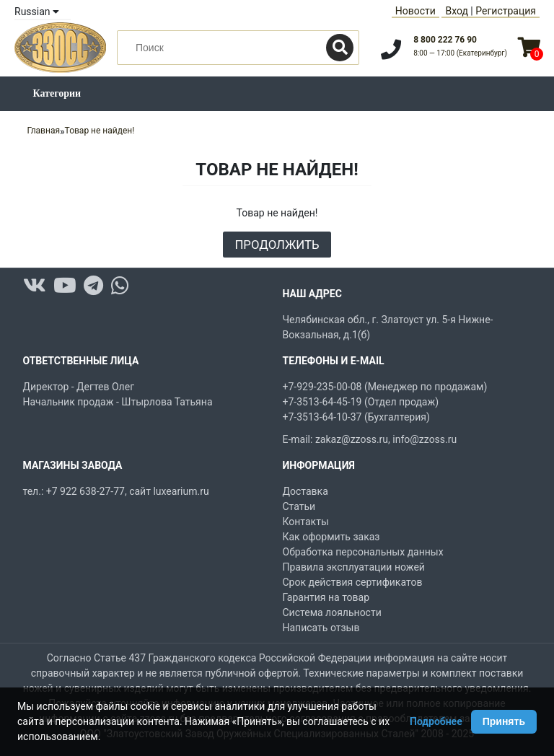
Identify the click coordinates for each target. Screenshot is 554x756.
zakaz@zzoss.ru (352, 439)
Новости (415, 11)
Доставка (305, 491)
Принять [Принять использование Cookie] (504, 721)
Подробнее (436, 721)
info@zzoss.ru (425, 439)
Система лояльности (332, 612)
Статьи (299, 506)
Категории (57, 93)
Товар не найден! (100, 131)
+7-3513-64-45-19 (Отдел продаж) (361, 402)
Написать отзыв (321, 628)
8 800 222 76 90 (445, 40)
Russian (37, 12)
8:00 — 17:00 (460, 53)
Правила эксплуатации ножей (354, 567)
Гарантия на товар (326, 597)
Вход (456, 11)
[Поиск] (340, 48)
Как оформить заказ (331, 537)
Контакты (306, 522)
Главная (43, 131)
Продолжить (277, 245)
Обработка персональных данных (363, 552)
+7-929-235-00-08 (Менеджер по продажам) (385, 387)
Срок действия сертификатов (353, 582)
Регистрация (506, 11)
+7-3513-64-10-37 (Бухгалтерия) (356, 417)
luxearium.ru (181, 491)
